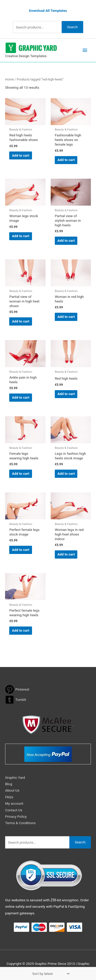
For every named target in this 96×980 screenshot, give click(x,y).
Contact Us (14, 810)
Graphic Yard (15, 777)
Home (9, 79)
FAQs (9, 797)
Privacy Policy (16, 816)
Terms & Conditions (20, 823)
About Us (12, 790)
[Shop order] (50, 974)
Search (72, 27)
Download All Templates (48, 11)
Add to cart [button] (21, 155)
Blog (9, 784)
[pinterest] (17, 689)
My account (14, 803)
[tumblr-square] (16, 700)
